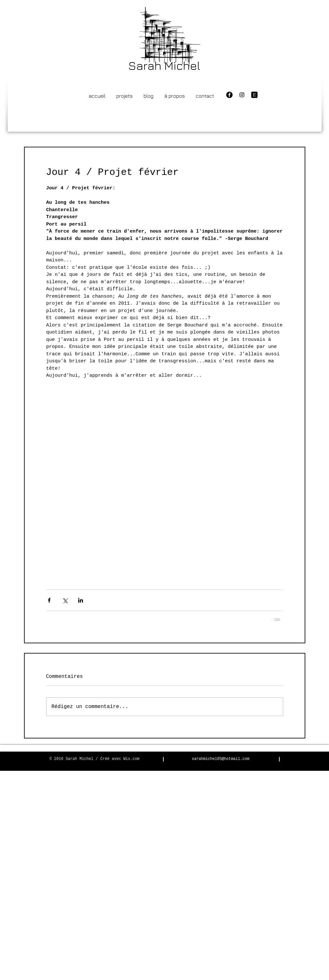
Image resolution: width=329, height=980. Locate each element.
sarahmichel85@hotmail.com (220, 759)
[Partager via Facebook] (49, 600)
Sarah (145, 65)
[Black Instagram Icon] (242, 95)
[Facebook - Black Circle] (229, 95)
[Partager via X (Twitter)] (65, 600)
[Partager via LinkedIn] (81, 600)
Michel (182, 65)
